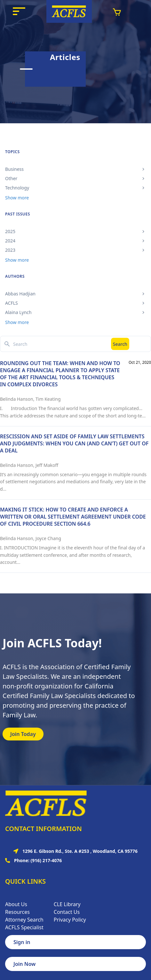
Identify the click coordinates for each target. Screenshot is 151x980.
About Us (16, 904)
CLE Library (67, 904)
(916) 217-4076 (46, 860)
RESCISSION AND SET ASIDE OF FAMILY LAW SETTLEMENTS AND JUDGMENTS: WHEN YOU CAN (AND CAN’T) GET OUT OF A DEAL (74, 443)
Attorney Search (24, 920)
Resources (17, 912)
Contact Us (67, 912)
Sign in (22, 942)
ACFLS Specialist (24, 927)
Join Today (23, 734)
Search (120, 344)
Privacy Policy (70, 920)
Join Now (24, 964)
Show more (17, 198)
